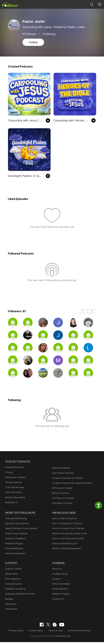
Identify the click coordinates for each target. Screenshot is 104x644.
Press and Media (61, 586)
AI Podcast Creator (62, 490)
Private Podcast (13, 485)
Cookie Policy (37, 633)
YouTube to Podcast (62, 500)
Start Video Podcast (62, 475)
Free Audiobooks (14, 551)
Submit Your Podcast (16, 536)
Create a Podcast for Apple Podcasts (71, 485)
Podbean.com (62, 638)
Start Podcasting (60, 470)
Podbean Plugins (14, 546)
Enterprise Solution (15, 480)
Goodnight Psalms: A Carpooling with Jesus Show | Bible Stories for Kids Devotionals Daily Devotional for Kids (25, 176)
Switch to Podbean (15, 541)
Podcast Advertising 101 (64, 546)
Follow (33, 42)
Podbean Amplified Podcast (19, 596)
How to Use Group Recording (67, 541)
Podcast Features (14, 469)
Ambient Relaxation (15, 556)
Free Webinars (13, 581)
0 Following (48, 34)
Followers (29, 34)
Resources (11, 606)
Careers (56, 581)
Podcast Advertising (15, 521)
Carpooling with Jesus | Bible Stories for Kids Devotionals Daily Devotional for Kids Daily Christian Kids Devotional (25, 120)
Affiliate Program (60, 596)
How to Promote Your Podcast (67, 531)
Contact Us (58, 601)
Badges (9, 601)
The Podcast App (14, 490)
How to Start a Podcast (64, 521)
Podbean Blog (59, 576)
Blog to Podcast (60, 495)
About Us (57, 571)
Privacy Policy (19, 633)
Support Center (13, 571)
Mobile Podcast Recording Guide (69, 536)
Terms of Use (55, 633)
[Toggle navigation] (100, 4)
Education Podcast (62, 505)
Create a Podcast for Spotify (66, 480)
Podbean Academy (15, 591)
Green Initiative (60, 591)
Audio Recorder (13, 495)
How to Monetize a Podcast (66, 526)
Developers (11, 611)
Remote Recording (15, 499)
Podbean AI (11, 505)
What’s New (11, 576)
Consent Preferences (77, 633)
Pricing (9, 475)
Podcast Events (13, 586)
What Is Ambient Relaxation (66, 551)
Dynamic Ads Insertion (16, 526)
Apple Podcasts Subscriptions (20, 531)
